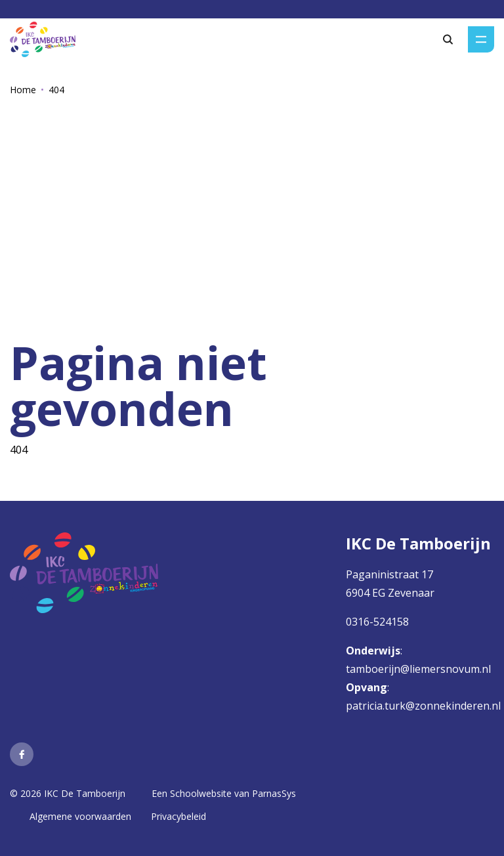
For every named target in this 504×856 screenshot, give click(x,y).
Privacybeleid (178, 816)
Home (23, 90)
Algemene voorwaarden (80, 816)
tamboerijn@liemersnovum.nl (420, 669)
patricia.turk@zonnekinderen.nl (423, 706)
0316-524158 (377, 622)
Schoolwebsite (201, 793)
